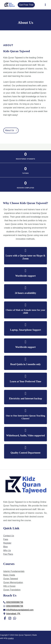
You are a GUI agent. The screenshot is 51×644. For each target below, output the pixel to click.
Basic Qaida (9, 575)
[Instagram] (10, 618)
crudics (11, 638)
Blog (5, 547)
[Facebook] (5, 618)
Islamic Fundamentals (14, 571)
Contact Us (9, 536)
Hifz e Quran (9, 586)
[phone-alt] (13, 602)
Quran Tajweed (11, 579)
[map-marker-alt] (12, 614)
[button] (11, 130)
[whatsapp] (13, 606)
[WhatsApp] (15, 618)
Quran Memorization (13, 582)
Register (7, 543)
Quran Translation (12, 590)
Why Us (7, 550)
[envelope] (18, 610)
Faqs (6, 539)
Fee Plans (8, 554)
